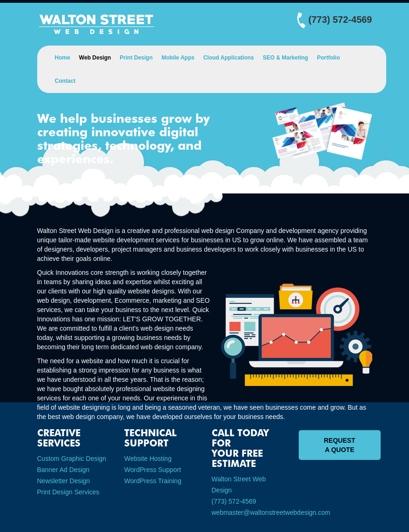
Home (63, 58)
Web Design (95, 58)
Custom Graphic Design (72, 459)
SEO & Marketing (285, 58)
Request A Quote (340, 445)
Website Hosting (148, 459)
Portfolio (328, 58)
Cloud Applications (229, 58)
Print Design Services (68, 492)
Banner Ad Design (64, 470)
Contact (65, 81)
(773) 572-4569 (234, 501)
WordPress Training (153, 481)
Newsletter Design (64, 481)
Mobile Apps (178, 58)
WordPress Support (153, 470)
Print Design (136, 58)
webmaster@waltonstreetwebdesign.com (271, 512)
